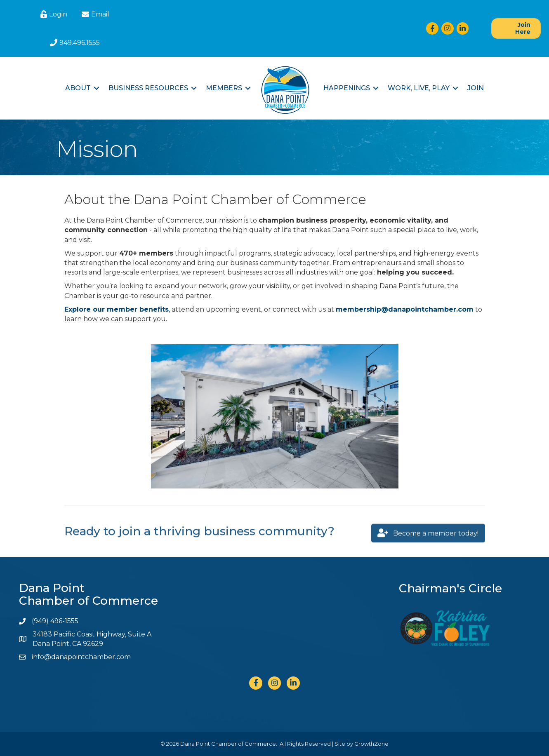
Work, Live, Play (419, 88)
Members (224, 88)
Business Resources (148, 88)
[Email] (94, 14)
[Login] (53, 14)
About (78, 88)
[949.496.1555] (74, 43)
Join (476, 88)
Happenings (347, 88)
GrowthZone (371, 744)
